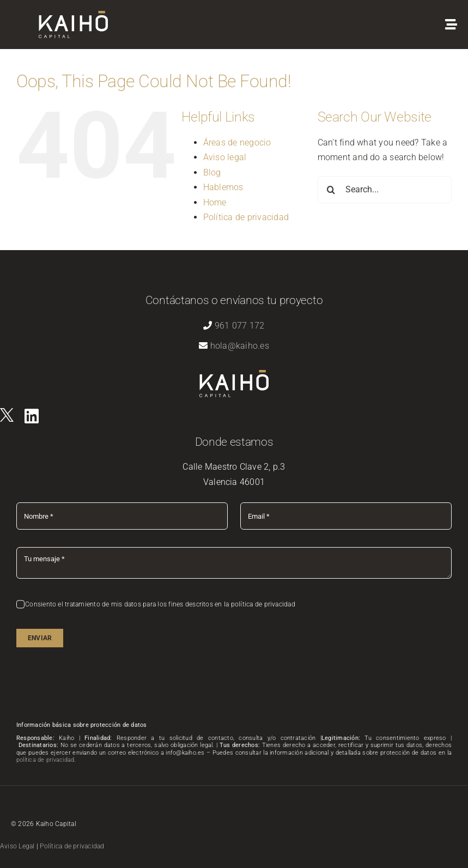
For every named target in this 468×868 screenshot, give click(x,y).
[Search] (331, 190)
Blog (212, 172)
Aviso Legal (17, 846)
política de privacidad (45, 760)
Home (215, 202)
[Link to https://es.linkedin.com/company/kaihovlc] (32, 416)
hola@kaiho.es (240, 346)
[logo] (7, 412)
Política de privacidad (246, 217)
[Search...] (385, 190)
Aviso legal (225, 157)
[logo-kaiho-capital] (73, 15)
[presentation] (99, 686)
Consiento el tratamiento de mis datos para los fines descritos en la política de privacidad (160, 604)
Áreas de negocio (237, 142)
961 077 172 (240, 326)
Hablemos (223, 187)
